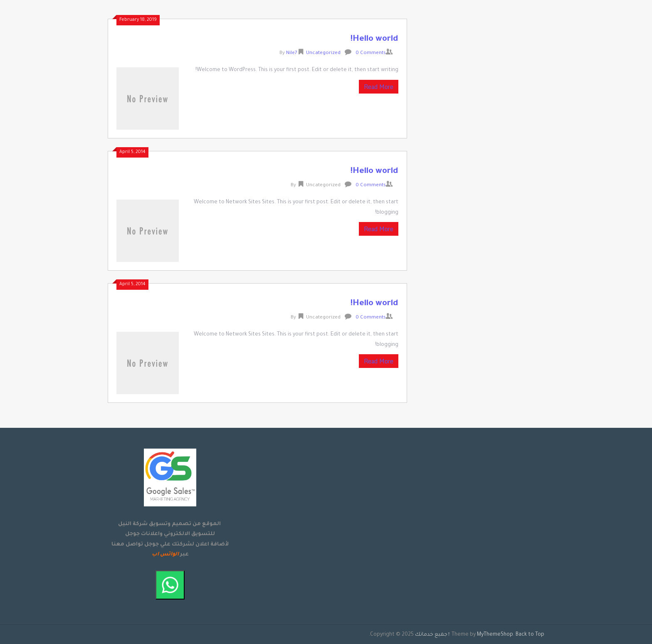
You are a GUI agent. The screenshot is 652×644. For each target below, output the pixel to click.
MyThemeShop (495, 635)
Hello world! (374, 39)
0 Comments (371, 53)
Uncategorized (323, 53)
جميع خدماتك (431, 635)
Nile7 (292, 53)
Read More (379, 87)
